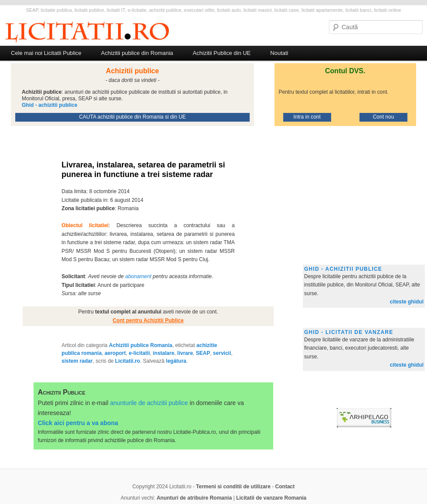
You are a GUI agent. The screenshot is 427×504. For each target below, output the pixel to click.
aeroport (115, 353)
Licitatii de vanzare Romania (271, 498)
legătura (176, 361)
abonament (138, 276)
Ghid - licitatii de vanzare (349, 332)
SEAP (203, 353)
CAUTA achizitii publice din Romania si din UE (132, 117)
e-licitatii (139, 353)
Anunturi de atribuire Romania (194, 498)
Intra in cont (307, 117)
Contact (285, 487)
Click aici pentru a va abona (78, 423)
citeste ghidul (407, 302)
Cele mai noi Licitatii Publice (46, 53)
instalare (164, 353)
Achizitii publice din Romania (137, 53)
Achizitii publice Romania (141, 345)
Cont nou (384, 117)
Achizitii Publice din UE (222, 53)
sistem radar (77, 361)
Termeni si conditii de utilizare (233, 487)
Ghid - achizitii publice (343, 269)
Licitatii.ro (127, 361)
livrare (185, 353)
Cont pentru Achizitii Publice (148, 320)
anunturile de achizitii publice (149, 403)
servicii (222, 353)
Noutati (279, 53)
